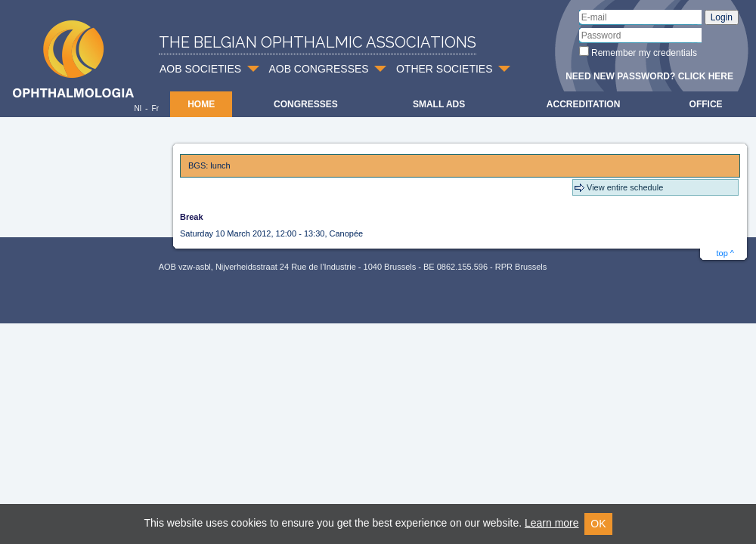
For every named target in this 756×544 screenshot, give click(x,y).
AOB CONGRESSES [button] (318, 69)
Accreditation (584, 104)
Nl (137, 108)
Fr (155, 108)
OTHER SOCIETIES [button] (445, 69)
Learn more (552, 523)
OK (598, 524)
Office (706, 104)
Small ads (439, 104)
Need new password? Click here (649, 76)
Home (201, 104)
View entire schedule (625, 187)
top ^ (725, 253)
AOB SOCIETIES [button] (200, 69)
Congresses (306, 104)
